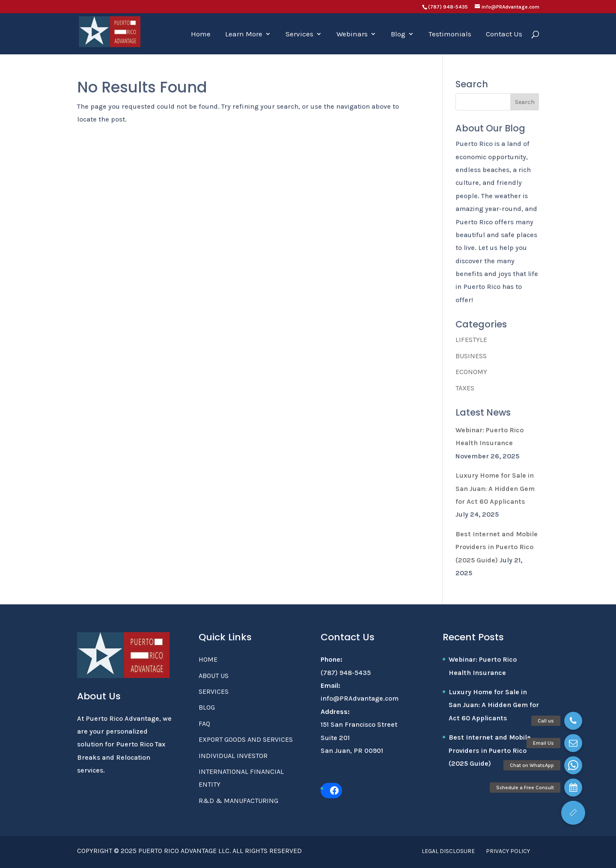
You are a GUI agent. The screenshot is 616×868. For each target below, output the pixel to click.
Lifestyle (471, 340)
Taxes (465, 388)
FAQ (204, 724)
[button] (573, 813)
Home (201, 34)
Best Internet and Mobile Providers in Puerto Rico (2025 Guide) (497, 547)
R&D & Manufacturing (238, 801)
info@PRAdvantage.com (360, 698)
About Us (214, 676)
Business (471, 356)
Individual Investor (233, 756)
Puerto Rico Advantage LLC (184, 851)
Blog (398, 34)
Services (299, 34)
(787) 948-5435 (448, 7)
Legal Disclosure (448, 851)
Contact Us (504, 34)
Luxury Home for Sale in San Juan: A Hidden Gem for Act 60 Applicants (495, 488)
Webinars (352, 34)
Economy (471, 372)
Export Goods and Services (246, 739)
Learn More (244, 34)
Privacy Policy (508, 851)
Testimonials (450, 34)
